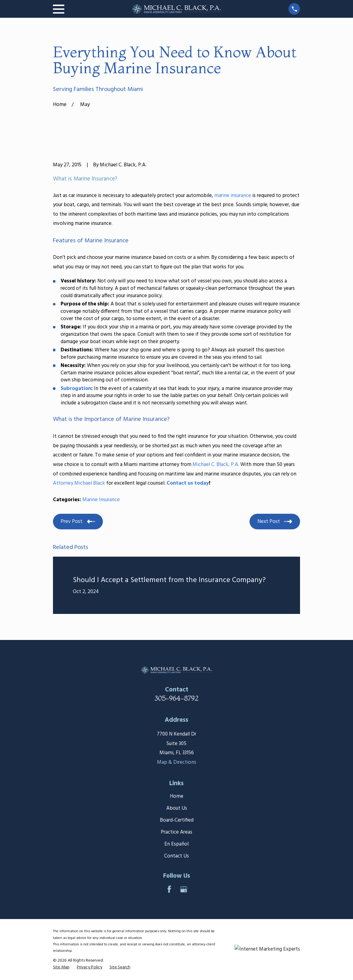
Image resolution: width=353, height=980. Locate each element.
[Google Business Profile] (184, 889)
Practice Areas (176, 832)
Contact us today (188, 483)
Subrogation (76, 389)
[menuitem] (61, 967)
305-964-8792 (177, 698)
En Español (176, 844)
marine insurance (233, 196)
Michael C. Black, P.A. (216, 465)
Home (177, 796)
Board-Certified (177, 820)
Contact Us (176, 856)
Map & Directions (177, 762)
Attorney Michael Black (79, 483)
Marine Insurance (101, 500)
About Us (177, 808)
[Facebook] (169, 889)
